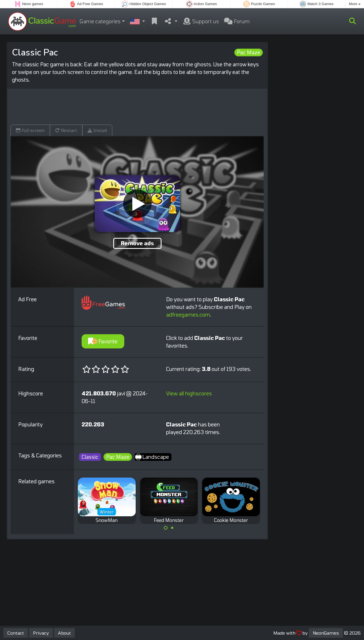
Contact (16, 633)
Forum (237, 21)
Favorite (103, 341)
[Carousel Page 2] (172, 528)
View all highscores (189, 393)
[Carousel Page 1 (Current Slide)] (166, 528)
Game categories (100, 21)
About (64, 633)
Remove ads (137, 243)
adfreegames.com (188, 315)
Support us (201, 21)
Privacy (41, 633)
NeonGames (326, 633)
